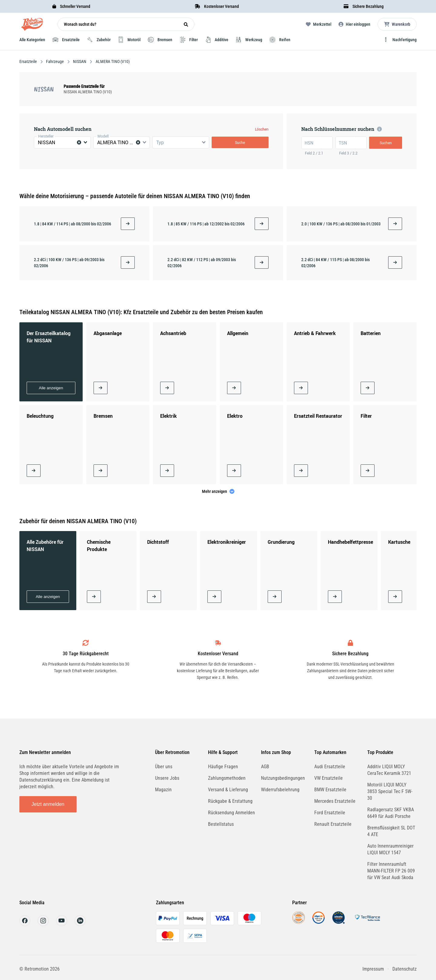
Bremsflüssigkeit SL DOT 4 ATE (391, 831)
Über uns (164, 767)
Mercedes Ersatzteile (335, 801)
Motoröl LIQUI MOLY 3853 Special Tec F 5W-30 (390, 791)
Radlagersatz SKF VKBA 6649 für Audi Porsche (391, 813)
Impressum (373, 969)
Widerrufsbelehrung (280, 790)
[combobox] (62, 142)
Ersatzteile (29, 61)
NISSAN (80, 61)
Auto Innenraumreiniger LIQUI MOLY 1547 (390, 849)
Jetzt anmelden (48, 804)
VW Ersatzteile (329, 778)
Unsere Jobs (167, 778)
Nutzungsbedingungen (283, 778)
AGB (265, 767)
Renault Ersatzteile (333, 824)
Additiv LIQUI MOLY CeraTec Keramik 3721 (389, 770)
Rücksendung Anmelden (231, 813)
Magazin (163, 790)
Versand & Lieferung (228, 790)
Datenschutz (405, 969)
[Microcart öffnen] (397, 24)
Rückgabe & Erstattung (230, 801)
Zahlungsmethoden (227, 778)
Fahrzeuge (55, 61)
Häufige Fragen (223, 767)
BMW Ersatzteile (330, 790)
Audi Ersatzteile (330, 767)
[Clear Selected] (79, 142)
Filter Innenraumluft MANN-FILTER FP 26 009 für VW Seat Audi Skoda (391, 871)
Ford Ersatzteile (330, 813)
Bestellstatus (221, 824)
